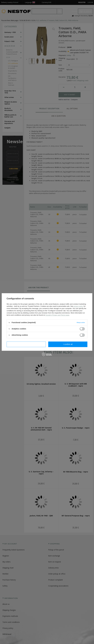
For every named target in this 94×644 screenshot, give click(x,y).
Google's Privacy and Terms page (57, 315)
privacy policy (78, 306)
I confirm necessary (26, 344)
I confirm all (68, 344)
